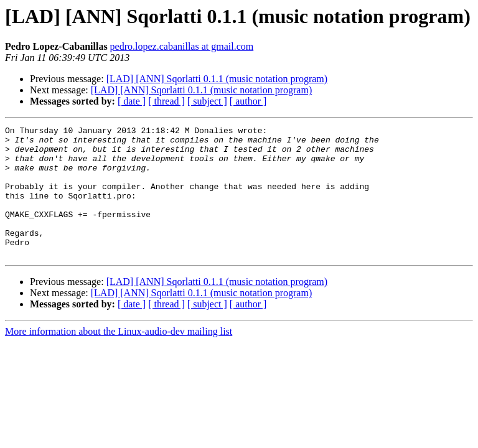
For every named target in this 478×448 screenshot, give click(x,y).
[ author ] (248, 101)
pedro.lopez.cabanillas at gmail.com (182, 46)
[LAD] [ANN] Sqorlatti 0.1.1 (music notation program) (217, 79)
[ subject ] (207, 101)
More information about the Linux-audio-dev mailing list (119, 357)
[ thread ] (166, 101)
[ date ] (132, 101)
